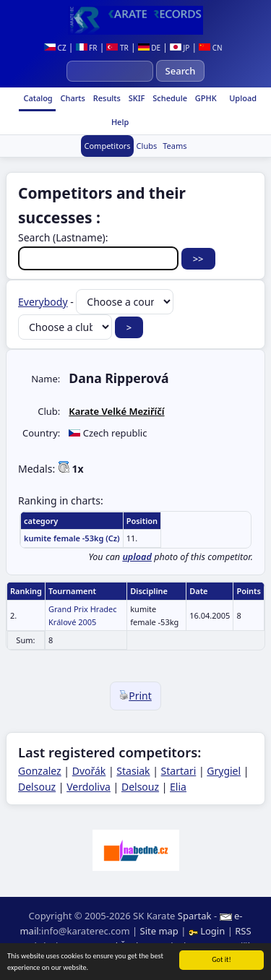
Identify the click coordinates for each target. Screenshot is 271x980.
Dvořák (89, 771)
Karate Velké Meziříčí (116, 411)
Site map (159, 931)
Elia (178, 787)
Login (208, 931)
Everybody (43, 302)
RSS (243, 931)
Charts (72, 98)
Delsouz (37, 787)
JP (180, 48)
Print (135, 696)
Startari (179, 771)
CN (211, 48)
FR (87, 48)
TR (117, 48)
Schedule (169, 98)
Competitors (107, 146)
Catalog (37, 98)
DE (149, 48)
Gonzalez (40, 771)
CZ (55, 48)
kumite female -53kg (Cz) (72, 538)
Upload (243, 98)
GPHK (205, 98)
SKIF (136, 98)
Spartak (195, 916)
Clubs (147, 146)
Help (119, 122)
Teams (175, 146)
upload (137, 557)
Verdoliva (89, 787)
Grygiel (224, 771)
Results (106, 98)
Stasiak (133, 771)
